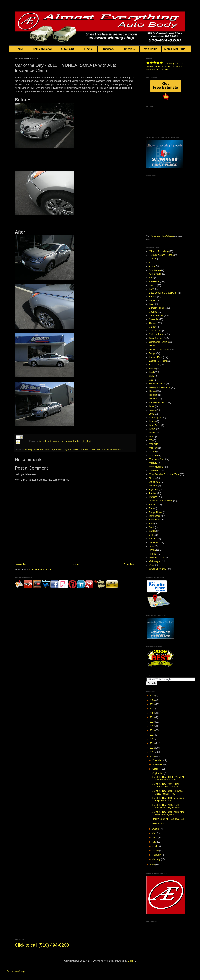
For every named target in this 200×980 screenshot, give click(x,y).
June (155, 838)
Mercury (153, 463)
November (158, 764)
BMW (152, 289)
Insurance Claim (99, 450)
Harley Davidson (157, 384)
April (155, 846)
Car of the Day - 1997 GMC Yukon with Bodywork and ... (167, 806)
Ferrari (152, 369)
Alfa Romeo (155, 270)
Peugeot (153, 486)
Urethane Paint (156, 558)
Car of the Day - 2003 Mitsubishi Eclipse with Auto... (168, 799)
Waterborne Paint (115, 450)
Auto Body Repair (31, 450)
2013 (153, 743)
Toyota (152, 550)
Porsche (153, 497)
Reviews (108, 49)
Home (19, 49)
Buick (152, 304)
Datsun (153, 346)
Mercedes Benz (157, 459)
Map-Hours (151, 49)
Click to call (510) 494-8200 (42, 945)
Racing (152, 505)
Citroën (153, 327)
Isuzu (152, 406)
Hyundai (87, 450)
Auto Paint (67, 49)
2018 (153, 722)
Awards (153, 285)
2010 (153, 757)
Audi (151, 278)
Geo (151, 380)
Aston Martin (155, 274)
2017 (153, 726)
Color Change (156, 338)
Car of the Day (61, 450)
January (157, 859)
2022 (153, 709)
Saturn (152, 531)
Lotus (152, 437)
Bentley (153, 297)
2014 (153, 739)
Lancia (152, 421)
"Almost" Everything (159, 251)
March (156, 851)
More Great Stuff (175, 49)
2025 (153, 696)
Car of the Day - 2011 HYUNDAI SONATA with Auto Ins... (168, 778)
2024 (153, 700)
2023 (153, 704)
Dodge (152, 353)
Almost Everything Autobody (162, 236)
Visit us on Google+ (17, 971)
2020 (153, 713)
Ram (151, 508)
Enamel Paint (156, 357)
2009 (153, 865)
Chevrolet (154, 319)
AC (151, 263)
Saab (152, 527)
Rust (151, 524)
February (157, 855)
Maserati (153, 448)
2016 (153, 730)
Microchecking (156, 467)
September (158, 773)
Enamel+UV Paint (158, 361)
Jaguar (152, 410)
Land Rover (155, 425)
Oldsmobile (155, 482)
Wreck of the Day (158, 569)
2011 (153, 752)
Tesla (152, 546)
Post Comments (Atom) (40, 570)
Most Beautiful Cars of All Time (164, 474)
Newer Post (21, 564)
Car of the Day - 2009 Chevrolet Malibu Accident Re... (167, 792)
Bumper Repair (46, 450)
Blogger (131, 961)
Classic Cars (155, 331)
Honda (152, 391)
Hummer (153, 395)
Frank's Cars (158, 823)
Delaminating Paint (158, 350)
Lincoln (153, 433)
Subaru (153, 539)
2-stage (153, 259)
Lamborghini (155, 418)
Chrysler (153, 323)
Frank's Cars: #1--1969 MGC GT (168, 819)
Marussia (154, 444)
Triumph (153, 554)
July (155, 833)
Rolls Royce (155, 520)
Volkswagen (155, 561)
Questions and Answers (161, 501)
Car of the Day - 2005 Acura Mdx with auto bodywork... (168, 813)
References (155, 516)
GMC (152, 376)
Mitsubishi (154, 471)
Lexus (152, 429)
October (157, 769)
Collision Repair (43, 49)
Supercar (154, 542)
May (155, 842)
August (156, 829)
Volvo (152, 565)
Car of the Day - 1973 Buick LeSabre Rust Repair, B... (166, 785)
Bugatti (152, 300)
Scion (152, 535)
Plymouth (154, 489)
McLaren (153, 456)
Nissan (152, 478)
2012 (153, 748)
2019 (153, 717)
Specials (129, 49)
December (158, 760)
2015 (153, 735)
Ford (151, 372)
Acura (152, 266)
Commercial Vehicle (159, 342)
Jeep (151, 414)
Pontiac (153, 493)
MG (151, 440)
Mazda (152, 452)
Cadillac (153, 312)
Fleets (88, 49)
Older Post (129, 564)
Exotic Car (154, 365)
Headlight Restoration (160, 387)
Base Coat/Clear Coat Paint (163, 293)
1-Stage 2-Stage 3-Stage (161, 255)
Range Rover (156, 512)
